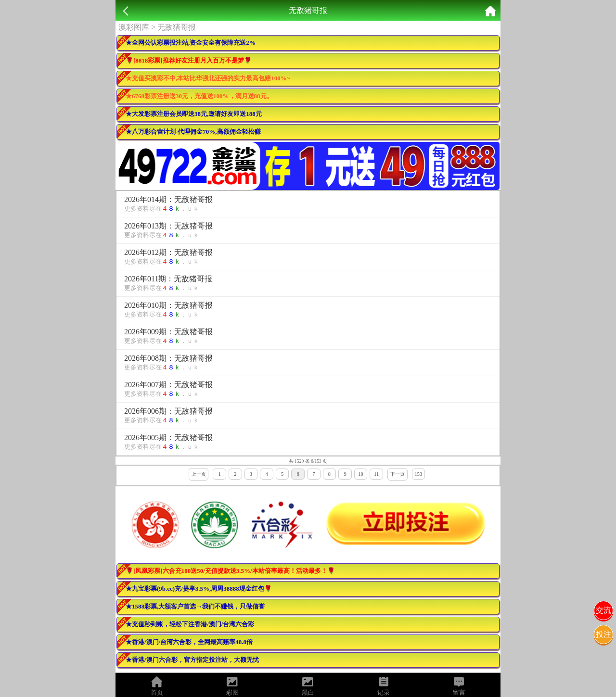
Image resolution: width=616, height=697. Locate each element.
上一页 (199, 474)
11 (376, 474)
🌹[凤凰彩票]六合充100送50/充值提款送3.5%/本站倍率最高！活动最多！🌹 (230, 571)
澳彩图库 (134, 27)
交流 (603, 610)
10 (360, 474)
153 (419, 474)
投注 (603, 634)
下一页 (398, 474)
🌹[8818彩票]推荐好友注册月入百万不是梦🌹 (189, 60)
